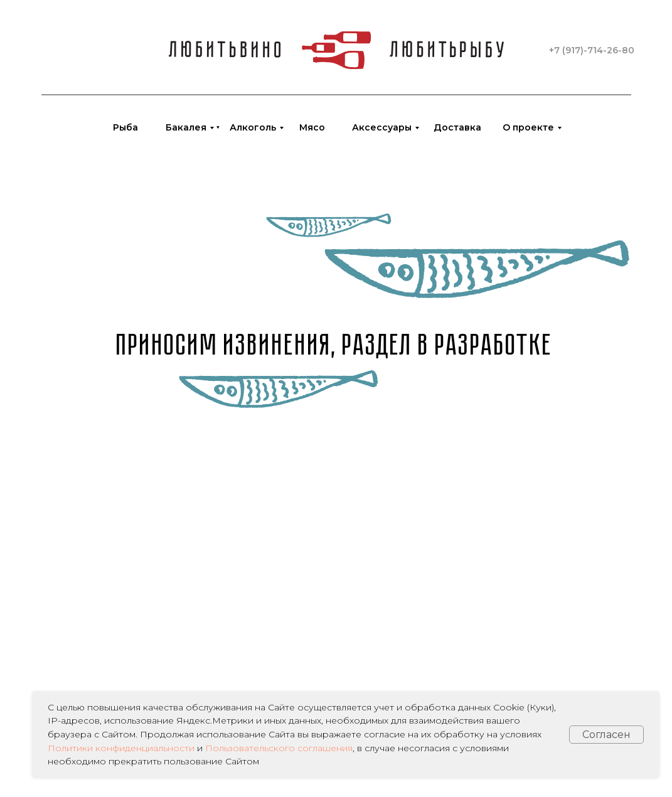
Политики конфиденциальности (121, 748)
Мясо (312, 127)
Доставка (457, 127)
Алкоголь (253, 127)
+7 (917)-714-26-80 (592, 50)
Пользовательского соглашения (279, 748)
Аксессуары (382, 127)
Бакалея (186, 127)
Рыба (125, 127)
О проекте (528, 127)
